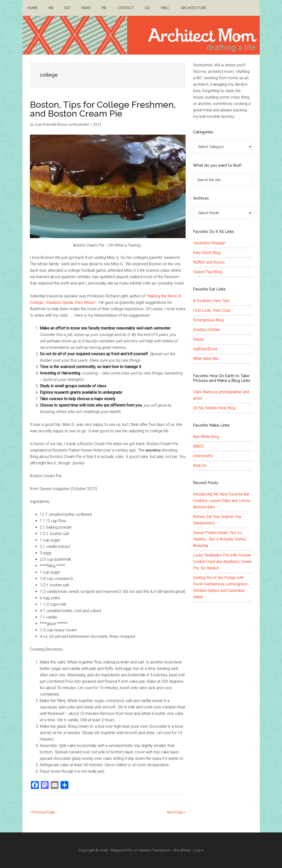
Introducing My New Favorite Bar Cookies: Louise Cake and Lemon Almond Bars (222, 501)
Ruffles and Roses (209, 262)
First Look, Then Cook (212, 310)
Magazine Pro (122, 850)
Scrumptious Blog (208, 320)
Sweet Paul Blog (207, 272)
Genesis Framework (154, 850)
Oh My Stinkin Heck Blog (214, 408)
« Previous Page (42, 812)
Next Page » (176, 812)
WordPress (182, 850)
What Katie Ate (206, 359)
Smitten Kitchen (207, 330)
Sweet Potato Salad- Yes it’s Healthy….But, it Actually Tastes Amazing (220, 539)
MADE (198, 446)
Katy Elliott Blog (207, 253)
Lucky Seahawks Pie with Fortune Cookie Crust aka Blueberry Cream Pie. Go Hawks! (222, 562)
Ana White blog (206, 437)
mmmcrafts (203, 456)
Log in (199, 850)
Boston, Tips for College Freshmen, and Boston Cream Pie (103, 109)
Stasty (199, 339)
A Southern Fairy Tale (211, 301)
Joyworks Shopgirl (209, 243)
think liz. (200, 465)
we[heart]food (205, 349)
